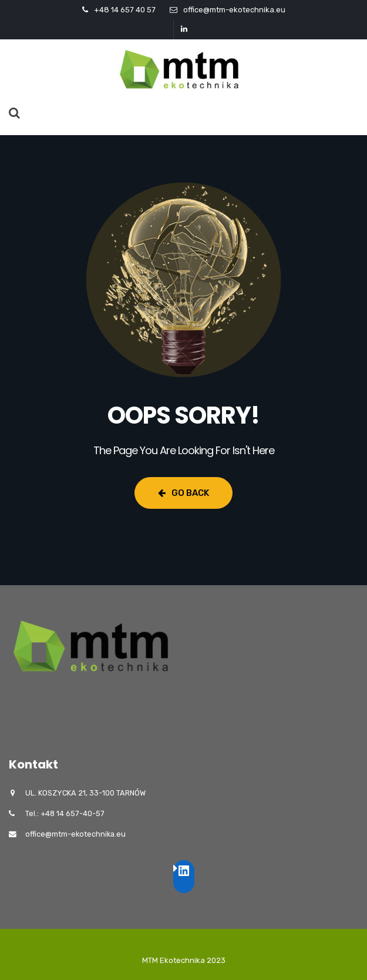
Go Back (184, 493)
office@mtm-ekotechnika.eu (234, 10)
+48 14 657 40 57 (125, 10)
